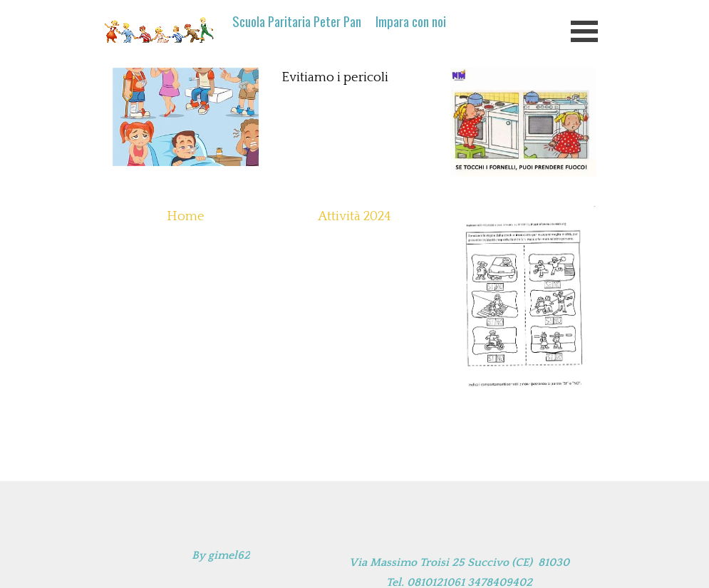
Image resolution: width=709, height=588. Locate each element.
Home (186, 216)
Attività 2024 (354, 216)
